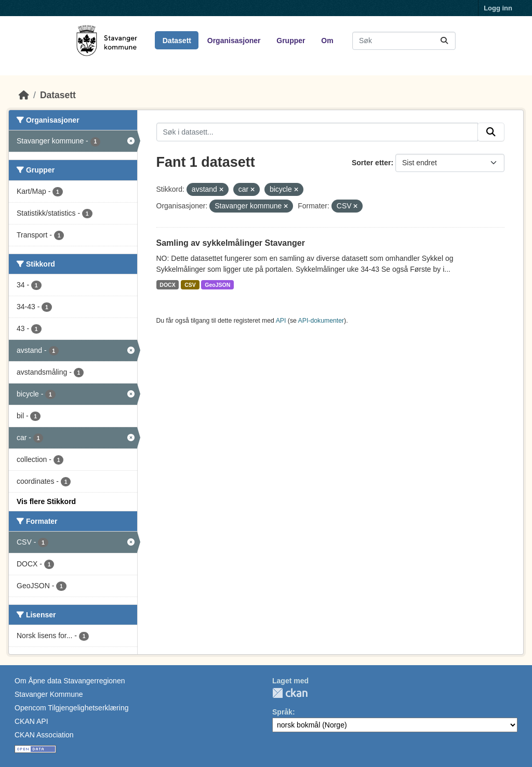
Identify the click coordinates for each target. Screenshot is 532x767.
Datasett (177, 41)
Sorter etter (371, 163)
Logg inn (498, 8)
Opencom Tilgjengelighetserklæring (71, 708)
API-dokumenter (321, 321)
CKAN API (31, 721)
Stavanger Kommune (49, 694)
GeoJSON (217, 285)
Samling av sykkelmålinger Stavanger (231, 243)
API (281, 321)
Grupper (291, 41)
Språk (282, 712)
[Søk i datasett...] (404, 41)
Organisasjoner (234, 41)
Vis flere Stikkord (46, 501)
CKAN (290, 693)
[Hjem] (24, 95)
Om (327, 41)
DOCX (167, 285)
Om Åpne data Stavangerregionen (70, 681)
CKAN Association (44, 735)
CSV (190, 285)
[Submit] (444, 41)
